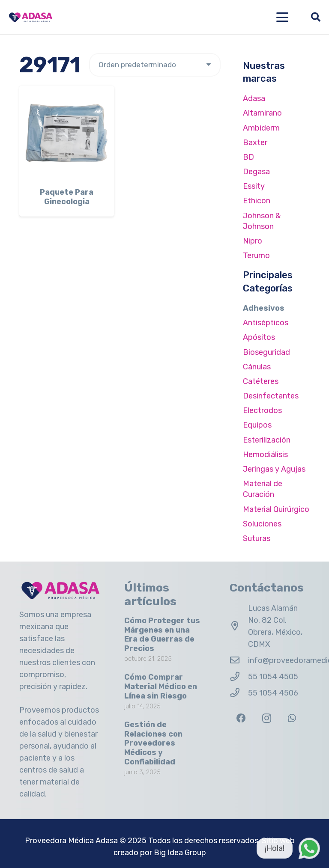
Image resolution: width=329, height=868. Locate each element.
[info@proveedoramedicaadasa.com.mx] (239, 660)
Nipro (253, 241)
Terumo (256, 256)
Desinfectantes (271, 396)
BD (248, 157)
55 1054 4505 (273, 677)
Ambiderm (261, 128)
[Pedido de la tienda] (155, 65)
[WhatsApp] (292, 718)
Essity (254, 186)
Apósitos (259, 337)
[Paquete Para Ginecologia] (67, 133)
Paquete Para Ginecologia (67, 197)
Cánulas (257, 367)
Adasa (254, 98)
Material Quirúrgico (276, 509)
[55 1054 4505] (239, 677)
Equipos (257, 425)
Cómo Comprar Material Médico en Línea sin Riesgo (161, 686)
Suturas (257, 538)
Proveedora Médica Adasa (71, 841)
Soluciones (262, 524)
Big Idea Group (180, 853)
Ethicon (257, 201)
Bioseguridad (266, 352)
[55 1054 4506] (239, 693)
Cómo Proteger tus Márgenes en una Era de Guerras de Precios (162, 635)
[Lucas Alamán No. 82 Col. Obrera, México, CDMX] (239, 626)
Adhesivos (264, 308)
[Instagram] (267, 718)
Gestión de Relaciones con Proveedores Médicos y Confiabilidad (153, 743)
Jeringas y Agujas (274, 469)
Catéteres (261, 381)
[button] (283, 17)
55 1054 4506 (273, 693)
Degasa (256, 172)
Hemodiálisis (265, 455)
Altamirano (262, 113)
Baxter (255, 143)
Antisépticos (266, 323)
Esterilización (267, 440)
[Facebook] (241, 718)
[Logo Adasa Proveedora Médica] (31, 17)
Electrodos (262, 410)
